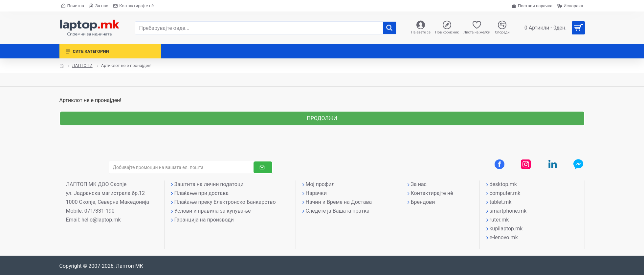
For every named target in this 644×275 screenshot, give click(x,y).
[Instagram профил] (526, 164)
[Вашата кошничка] (552, 28)
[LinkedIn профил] (553, 164)
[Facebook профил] (500, 164)
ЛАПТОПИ (82, 65)
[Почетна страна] (73, 6)
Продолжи (322, 118)
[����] (389, 28)
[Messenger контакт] (578, 164)
